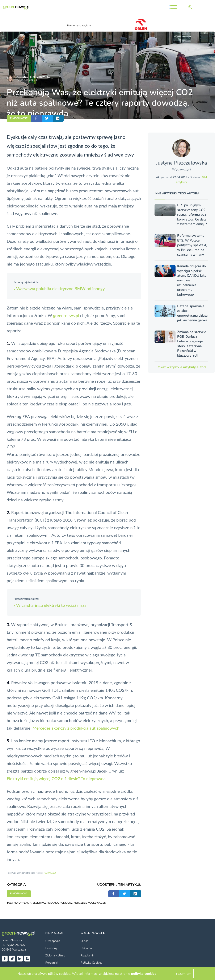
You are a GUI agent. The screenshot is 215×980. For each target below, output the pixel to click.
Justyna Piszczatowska (33, 77)
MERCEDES (80, 903)
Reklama (86, 948)
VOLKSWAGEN (97, 903)
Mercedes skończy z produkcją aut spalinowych (76, 728)
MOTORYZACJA (23, 903)
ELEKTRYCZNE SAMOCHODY (49, 903)
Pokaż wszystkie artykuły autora (182, 367)
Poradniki (51, 963)
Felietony (51, 948)
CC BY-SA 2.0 (50, 873)
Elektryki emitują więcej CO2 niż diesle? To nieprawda (56, 778)
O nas (85, 941)
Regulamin (88, 955)
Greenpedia (53, 941)
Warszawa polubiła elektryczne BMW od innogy (59, 288)
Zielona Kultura (55, 955)
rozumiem (184, 974)
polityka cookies (144, 974)
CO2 (70, 903)
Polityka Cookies (91, 963)
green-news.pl (66, 315)
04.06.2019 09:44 (27, 80)
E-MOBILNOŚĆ (19, 118)
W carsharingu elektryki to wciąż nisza (50, 605)
